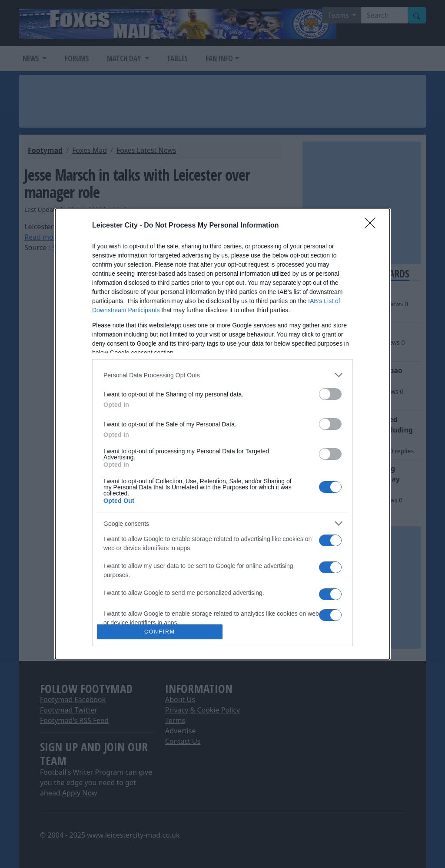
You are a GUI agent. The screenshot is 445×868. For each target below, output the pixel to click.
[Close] (373, 226)
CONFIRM (160, 632)
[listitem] (222, 375)
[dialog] (222, 434)
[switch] (330, 394)
